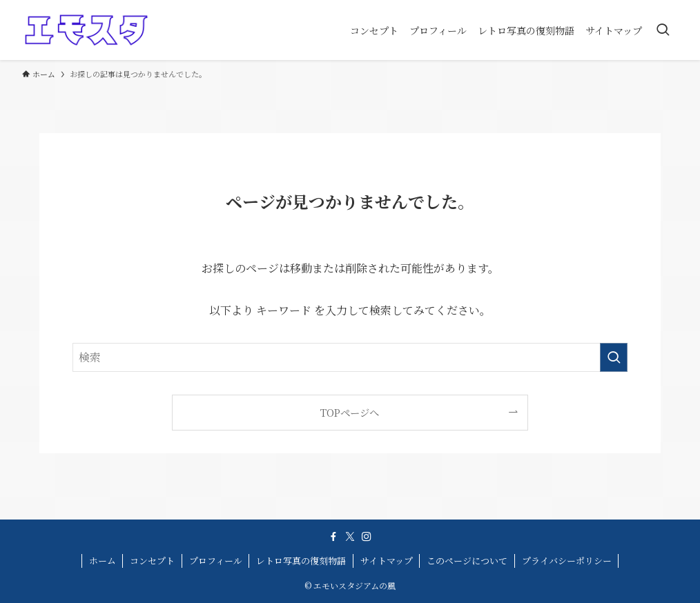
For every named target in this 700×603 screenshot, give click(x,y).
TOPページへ (350, 412)
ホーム (103, 561)
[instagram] (367, 537)
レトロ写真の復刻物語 (301, 561)
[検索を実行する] (614, 357)
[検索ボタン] (663, 30)
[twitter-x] (350, 537)
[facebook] (333, 537)
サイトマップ (387, 561)
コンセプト (152, 561)
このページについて (467, 561)
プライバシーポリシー (567, 561)
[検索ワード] (350, 357)
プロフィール (216, 561)
